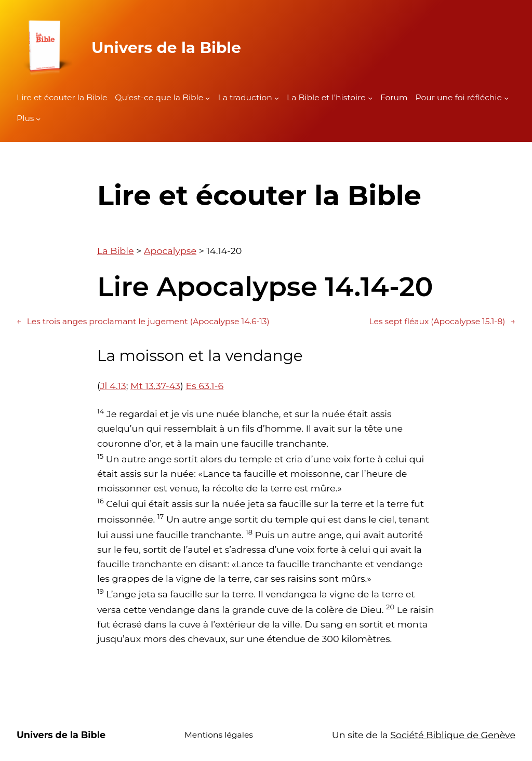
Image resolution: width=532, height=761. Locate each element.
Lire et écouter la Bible (62, 97)
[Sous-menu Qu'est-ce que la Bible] (208, 98)
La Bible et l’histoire (326, 97)
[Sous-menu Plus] (38, 119)
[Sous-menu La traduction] (277, 98)
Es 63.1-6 (204, 386)
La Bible (116, 251)
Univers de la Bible (166, 47)
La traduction (245, 97)
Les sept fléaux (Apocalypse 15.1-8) (442, 322)
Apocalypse (170, 251)
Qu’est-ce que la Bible (159, 97)
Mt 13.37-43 (155, 386)
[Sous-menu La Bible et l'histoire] (370, 98)
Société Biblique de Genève (453, 735)
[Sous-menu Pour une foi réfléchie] (506, 98)
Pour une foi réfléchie (459, 97)
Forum (394, 97)
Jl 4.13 (113, 386)
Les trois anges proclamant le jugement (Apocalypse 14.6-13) (143, 322)
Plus (25, 118)
